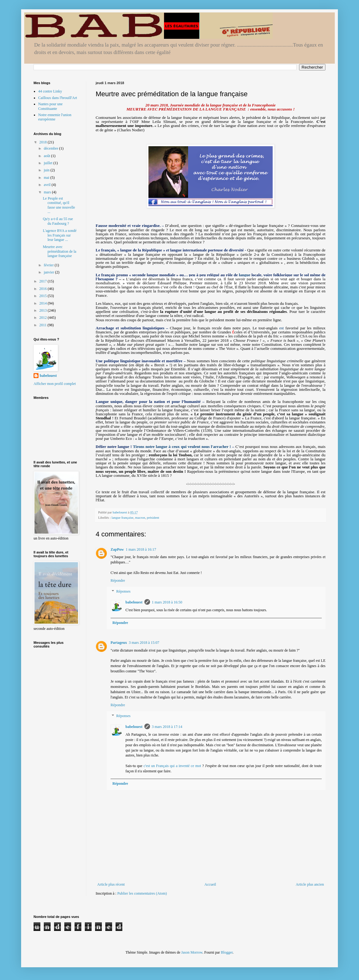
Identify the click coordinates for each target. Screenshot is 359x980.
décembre (52, 148)
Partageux (119, 643)
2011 (44, 325)
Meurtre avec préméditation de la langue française (60, 251)
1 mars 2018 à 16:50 (167, 602)
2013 (44, 310)
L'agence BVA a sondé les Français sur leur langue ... (60, 235)
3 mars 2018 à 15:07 (144, 643)
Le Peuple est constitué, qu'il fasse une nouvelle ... (59, 205)
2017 (44, 281)
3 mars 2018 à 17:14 (167, 727)
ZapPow (117, 549)
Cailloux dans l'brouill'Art (58, 98)
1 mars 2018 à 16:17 (141, 549)
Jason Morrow (192, 952)
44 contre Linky (50, 91)
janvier (49, 272)
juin (47, 170)
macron (140, 517)
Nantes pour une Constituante (50, 106)
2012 (44, 318)
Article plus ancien (310, 884)
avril (48, 185)
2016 (44, 289)
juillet (49, 163)
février (49, 265)
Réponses (123, 592)
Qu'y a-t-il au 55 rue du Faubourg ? (58, 221)
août (48, 156)
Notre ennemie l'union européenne (55, 117)
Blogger (227, 952)
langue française (122, 517)
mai (47, 178)
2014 (44, 303)
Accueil (210, 884)
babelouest (134, 602)
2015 (44, 296)
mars (48, 192)
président (153, 517)
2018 (44, 142)
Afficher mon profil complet (55, 384)
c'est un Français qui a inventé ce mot (172, 766)
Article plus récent (111, 884)
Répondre (118, 580)
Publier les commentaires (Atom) (142, 893)
